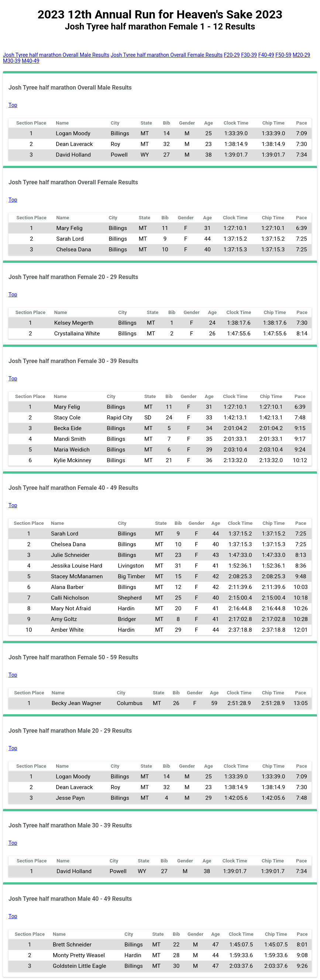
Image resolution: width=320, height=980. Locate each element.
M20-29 (302, 55)
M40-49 (31, 61)
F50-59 (283, 55)
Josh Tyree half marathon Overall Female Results (167, 55)
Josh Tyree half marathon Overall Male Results (56, 55)
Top (13, 105)
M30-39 (12, 61)
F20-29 (232, 55)
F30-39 (249, 55)
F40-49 (266, 55)
